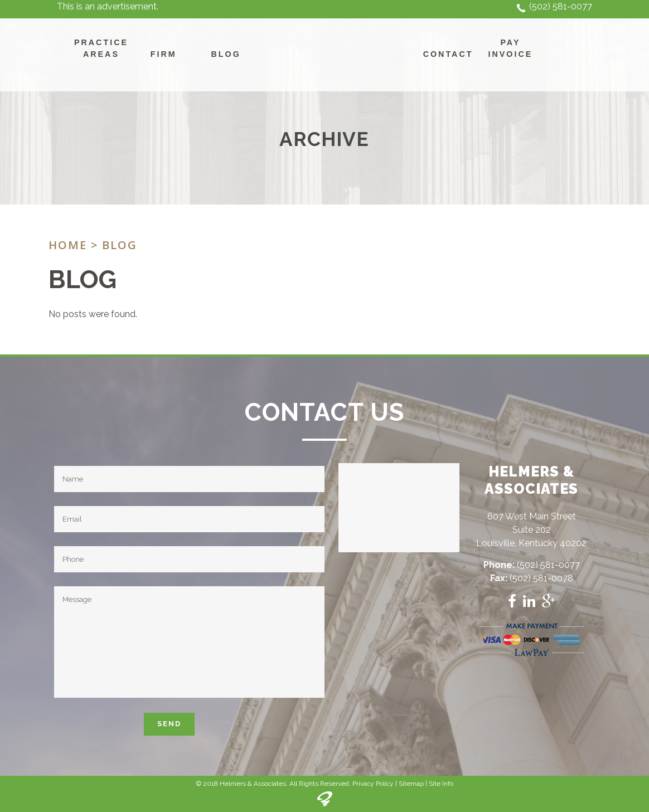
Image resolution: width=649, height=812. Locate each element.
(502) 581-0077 (561, 6)
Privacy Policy (373, 784)
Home (68, 245)
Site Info (441, 784)
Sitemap (411, 784)
